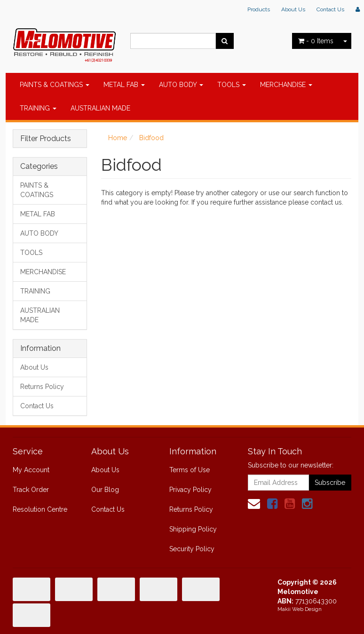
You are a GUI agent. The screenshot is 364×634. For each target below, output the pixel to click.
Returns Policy (42, 387)
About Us (293, 9)
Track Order (31, 490)
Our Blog (105, 490)
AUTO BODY (181, 85)
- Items (316, 41)
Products (259, 9)
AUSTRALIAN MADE (100, 108)
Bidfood (151, 138)
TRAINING (38, 108)
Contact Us (330, 9)
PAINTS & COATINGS (55, 85)
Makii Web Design (300, 609)
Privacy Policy (190, 490)
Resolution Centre (40, 509)
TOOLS (232, 85)
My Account (31, 470)
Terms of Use (190, 470)
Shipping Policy (193, 529)
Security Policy (192, 549)
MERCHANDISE (286, 85)
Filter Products (46, 139)
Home (118, 138)
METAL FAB (124, 85)
